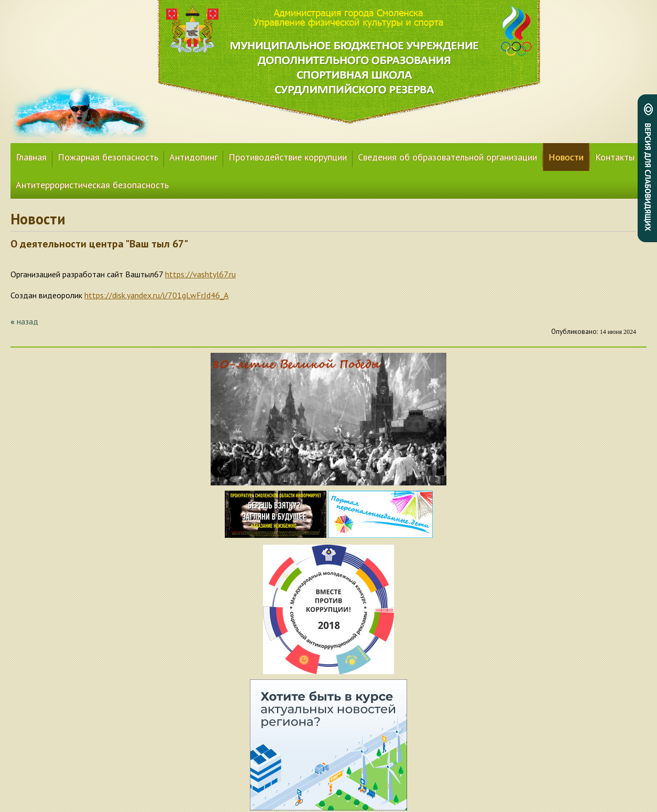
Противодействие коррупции (288, 157)
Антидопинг (193, 157)
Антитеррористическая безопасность (92, 185)
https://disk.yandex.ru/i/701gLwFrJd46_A (156, 295)
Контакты (615, 157)
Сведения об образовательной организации (447, 157)
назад (28, 321)
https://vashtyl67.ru (200, 274)
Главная (31, 157)
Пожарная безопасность (108, 157)
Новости (566, 157)
